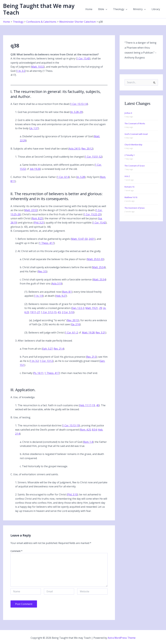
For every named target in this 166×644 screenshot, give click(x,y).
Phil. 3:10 (72, 493)
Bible (106, 9)
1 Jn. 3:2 (21, 71)
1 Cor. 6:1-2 (72, 331)
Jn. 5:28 (81, 177)
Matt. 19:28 (88, 331)
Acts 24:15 (75, 148)
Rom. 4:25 (86, 428)
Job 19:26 (35, 168)
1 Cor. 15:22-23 (92, 214)
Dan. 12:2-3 (78, 307)
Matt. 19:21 (92, 307)
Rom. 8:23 (37, 218)
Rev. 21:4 (59, 347)
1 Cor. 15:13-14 (79, 104)
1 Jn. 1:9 (39, 295)
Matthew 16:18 (131, 197)
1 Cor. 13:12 (47, 360)
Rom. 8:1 (67, 291)
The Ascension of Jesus (135, 208)
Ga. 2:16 (76, 323)
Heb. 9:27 (61, 295)
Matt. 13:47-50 (80, 238)
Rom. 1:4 (88, 440)
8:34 (95, 428)
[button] (109, 9)
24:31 (92, 238)
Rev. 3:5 (42, 271)
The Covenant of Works (135, 124)
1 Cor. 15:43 (83, 58)
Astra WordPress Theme (122, 636)
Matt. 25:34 (99, 266)
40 (98, 404)
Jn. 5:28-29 (77, 112)
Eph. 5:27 (47, 347)
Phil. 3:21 (39, 222)
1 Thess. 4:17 (47, 242)
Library (156, 9)
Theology (123, 9)
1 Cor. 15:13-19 (71, 424)
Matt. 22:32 (31, 210)
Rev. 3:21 (101, 331)
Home (93, 9)
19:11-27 (35, 311)
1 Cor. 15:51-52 (93, 156)
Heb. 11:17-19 (87, 404)
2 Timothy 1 (130, 155)
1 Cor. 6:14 (63, 177)
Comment (16, 549)
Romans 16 (129, 187)
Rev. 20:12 (87, 148)
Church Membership (133, 145)
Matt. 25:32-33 (95, 258)
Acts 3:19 (57, 283)
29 (101, 307)
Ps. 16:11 (39, 372)
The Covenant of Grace (135, 166)
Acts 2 (127, 176)
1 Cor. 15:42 (99, 222)
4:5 (59, 311)
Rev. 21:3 (91, 356)
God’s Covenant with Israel (136, 134)
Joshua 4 (128, 113)
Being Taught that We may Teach (39, 9)
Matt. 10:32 (38, 67)
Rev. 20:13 (73, 319)
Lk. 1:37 (34, 128)
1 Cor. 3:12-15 (49, 311)
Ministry (141, 9)
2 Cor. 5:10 (68, 311)
